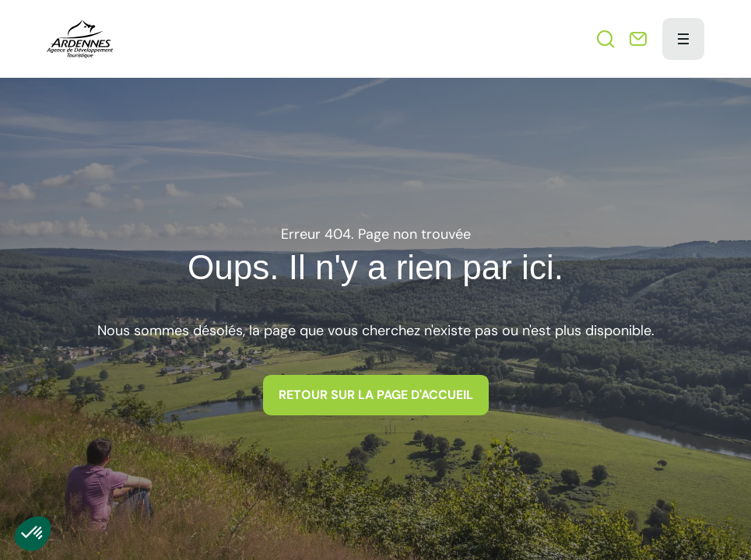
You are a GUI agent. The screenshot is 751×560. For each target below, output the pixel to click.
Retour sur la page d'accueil (376, 395)
